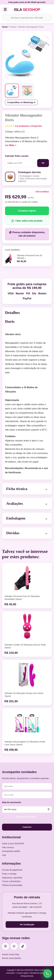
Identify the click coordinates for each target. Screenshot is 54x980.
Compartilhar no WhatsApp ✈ (21, 102)
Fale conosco (8, 847)
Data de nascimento (12, 802)
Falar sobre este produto (27, 221)
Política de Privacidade (26, 817)
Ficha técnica (17, 489)
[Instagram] (5, 946)
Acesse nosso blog (11, 954)
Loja (4, 855)
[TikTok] (23, 946)
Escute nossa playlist (11, 958)
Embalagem (16, 518)
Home (5, 27)
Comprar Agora (27, 211)
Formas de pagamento (12, 870)
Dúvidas (13, 533)
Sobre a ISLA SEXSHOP (13, 844)
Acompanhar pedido (11, 851)
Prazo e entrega (9, 874)
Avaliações (15, 504)
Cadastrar (27, 827)
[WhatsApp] (14, 946)
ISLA (27, 10)
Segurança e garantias (12, 878)
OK (43, 163)
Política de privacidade (12, 885)
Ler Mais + (11, 145)
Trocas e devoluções (11, 881)
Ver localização (27, 925)
